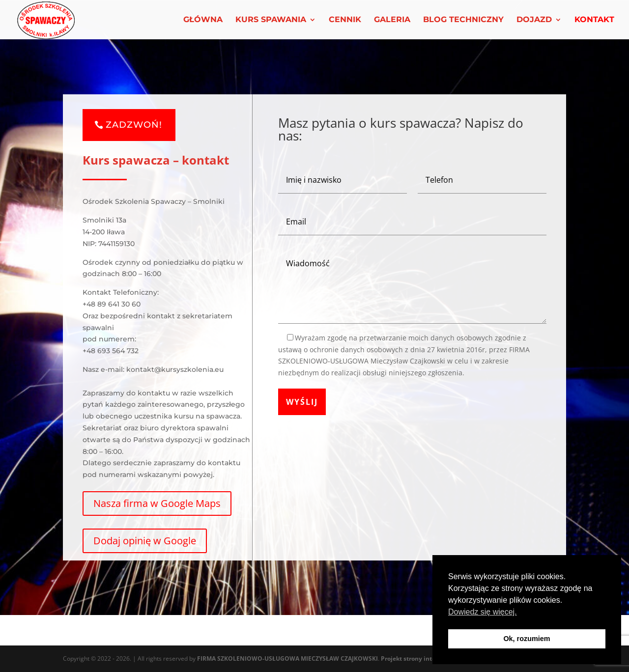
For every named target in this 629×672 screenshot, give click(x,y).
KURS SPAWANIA (271, 20)
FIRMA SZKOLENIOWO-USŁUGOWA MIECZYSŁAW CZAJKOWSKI (287, 658)
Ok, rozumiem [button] (527, 639)
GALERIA (392, 20)
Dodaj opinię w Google (145, 541)
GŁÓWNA (203, 20)
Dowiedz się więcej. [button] (483, 612)
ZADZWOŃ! (134, 125)
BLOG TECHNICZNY (463, 20)
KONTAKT (594, 20)
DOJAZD (534, 20)
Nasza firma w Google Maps (157, 503)
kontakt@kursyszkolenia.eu (175, 369)
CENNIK (345, 20)
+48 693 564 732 (111, 351)
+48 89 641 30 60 (112, 304)
